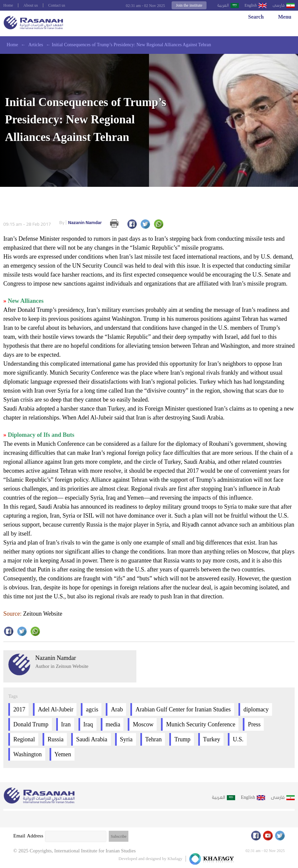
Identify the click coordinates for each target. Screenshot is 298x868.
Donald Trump (31, 724)
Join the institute (189, 5)
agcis (92, 709)
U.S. (238, 739)
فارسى (279, 5)
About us (31, 5)
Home (8, 5)
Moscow (143, 724)
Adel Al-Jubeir (56, 709)
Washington (28, 754)
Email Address (28, 836)
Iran (66, 724)
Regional (24, 739)
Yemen (63, 754)
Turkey (212, 739)
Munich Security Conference (201, 724)
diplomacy (256, 709)
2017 (19, 709)
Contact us (57, 5)
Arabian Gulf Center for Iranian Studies (183, 709)
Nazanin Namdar (80, 223)
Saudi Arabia (92, 739)
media (113, 724)
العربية (223, 5)
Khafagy (175, 859)
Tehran (154, 739)
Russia (56, 739)
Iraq (88, 724)
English (251, 5)
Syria (126, 739)
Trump (182, 739)
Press (254, 724)
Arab (117, 709)
